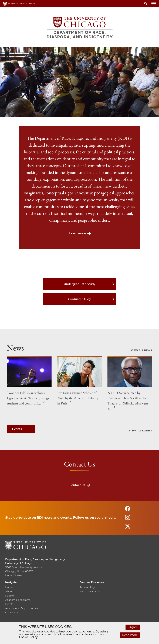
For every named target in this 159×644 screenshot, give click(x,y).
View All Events (140, 431)
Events (9, 604)
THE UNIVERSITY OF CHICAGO (20, 4)
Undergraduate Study (80, 284)
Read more (130, 635)
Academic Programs (18, 600)
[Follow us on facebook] (128, 510)
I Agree (133, 627)
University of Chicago (19, 563)
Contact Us (77, 485)
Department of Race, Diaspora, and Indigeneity (35, 559)
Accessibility (87, 587)
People (9, 596)
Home (9, 587)
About (9, 592)
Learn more (77, 233)
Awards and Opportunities (22, 608)
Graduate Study (79, 299)
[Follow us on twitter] (128, 528)
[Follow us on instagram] (128, 519)
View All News (141, 350)
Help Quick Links (90, 592)
